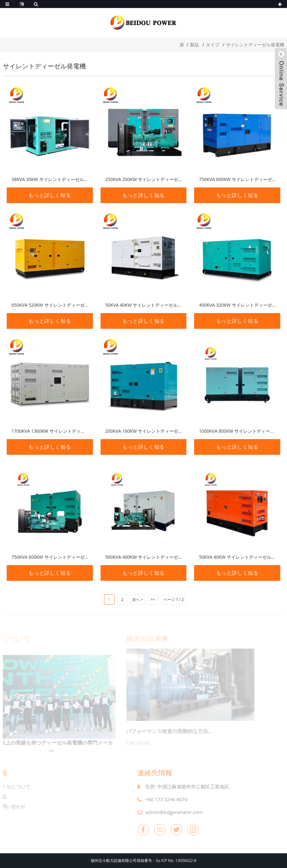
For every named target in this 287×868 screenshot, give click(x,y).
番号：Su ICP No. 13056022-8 (170, 860)
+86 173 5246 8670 (153, 799)
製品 (194, 45)
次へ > (138, 600)
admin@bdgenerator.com (161, 812)
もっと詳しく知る (50, 195)
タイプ (213, 45)
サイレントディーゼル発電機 (255, 45)
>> (153, 600)
